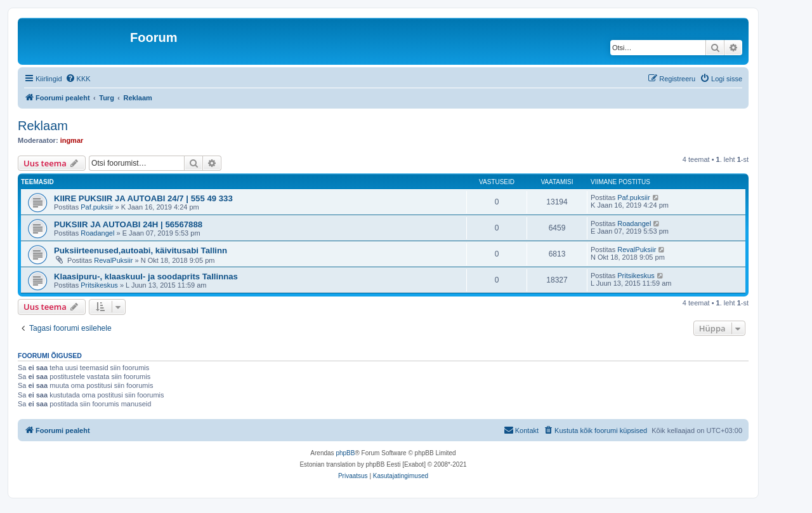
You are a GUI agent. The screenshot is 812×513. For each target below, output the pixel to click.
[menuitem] (78, 79)
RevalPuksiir (113, 260)
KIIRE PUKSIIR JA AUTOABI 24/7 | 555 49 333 (143, 198)
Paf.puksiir (97, 207)
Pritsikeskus (99, 285)
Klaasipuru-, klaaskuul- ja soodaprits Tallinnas (146, 276)
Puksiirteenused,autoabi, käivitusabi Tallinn (141, 250)
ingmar (72, 140)
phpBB (345, 453)
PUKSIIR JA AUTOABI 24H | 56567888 (128, 224)
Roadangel (97, 233)
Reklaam (43, 126)
